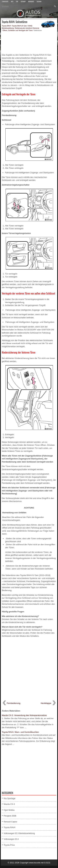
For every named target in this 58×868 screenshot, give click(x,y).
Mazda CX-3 (9, 804)
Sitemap (23, 2)
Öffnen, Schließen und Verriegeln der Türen (18, 31)
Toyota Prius (9, 845)
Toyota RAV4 (6, 26)
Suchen (39, 2)
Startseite (5, 2)
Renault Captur (10, 822)
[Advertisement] (29, 43)
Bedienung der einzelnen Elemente (27, 28)
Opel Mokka (9, 810)
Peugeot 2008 (10, 816)
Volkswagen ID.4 (11, 839)
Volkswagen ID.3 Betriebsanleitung (19, 833)
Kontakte (31, 2)
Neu (12, 2)
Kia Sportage (10, 798)
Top (17, 2)
